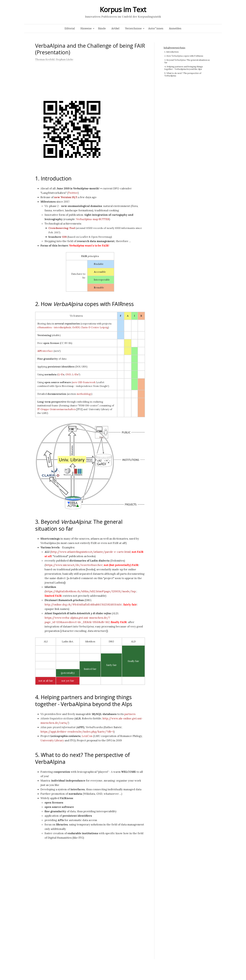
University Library (52, 740)
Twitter (73, 193)
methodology (84, 394)
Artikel (115, 28)
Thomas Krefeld (45, 59)
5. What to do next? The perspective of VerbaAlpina (83, 758)
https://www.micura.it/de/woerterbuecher (74, 565)
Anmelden (175, 28)
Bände (102, 28)
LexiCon (87, 736)
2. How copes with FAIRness (84, 304)
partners (130, 714)
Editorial (70, 28)
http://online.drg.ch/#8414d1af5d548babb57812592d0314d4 (83, 605)
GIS (64, 237)
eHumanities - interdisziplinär (54, 327)
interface (45, 351)
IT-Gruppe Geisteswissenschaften (57, 409)
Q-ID (60, 374)
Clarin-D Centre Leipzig (94, 327)
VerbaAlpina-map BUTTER (93, 219)
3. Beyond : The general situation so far (79, 525)
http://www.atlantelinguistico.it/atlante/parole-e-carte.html (91, 552)
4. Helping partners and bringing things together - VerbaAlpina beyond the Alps (84, 701)
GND (68, 374)
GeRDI (76, 327)
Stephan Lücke (64, 59)
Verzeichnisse (133, 28)
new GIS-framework (84, 382)
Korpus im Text (123, 9)
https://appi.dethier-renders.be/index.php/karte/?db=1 (77, 732)
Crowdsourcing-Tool (62, 228)
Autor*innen (156, 28)
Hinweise (86, 28)
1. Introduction (53, 178)
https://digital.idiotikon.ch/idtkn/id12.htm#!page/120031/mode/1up (91, 591)
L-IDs (75, 374)
